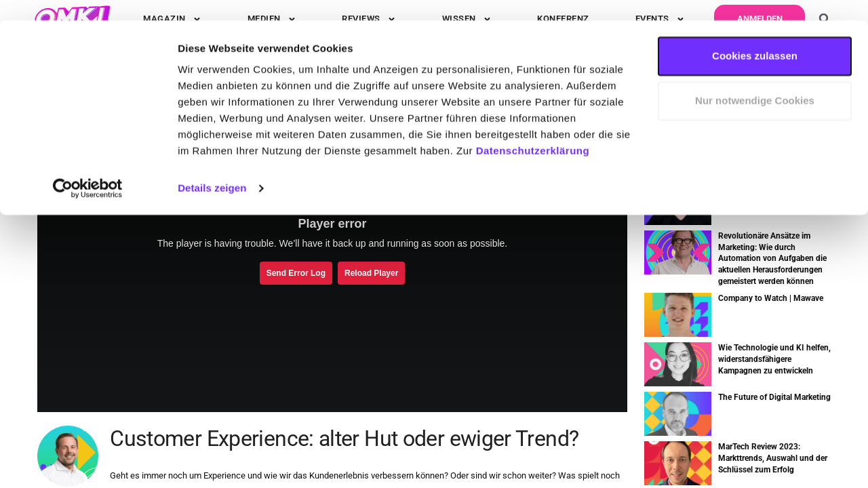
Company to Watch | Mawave (771, 298)
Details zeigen (212, 168)
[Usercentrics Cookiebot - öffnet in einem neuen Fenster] (88, 168)
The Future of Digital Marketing (774, 397)
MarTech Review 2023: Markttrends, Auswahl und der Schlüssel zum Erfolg (773, 458)
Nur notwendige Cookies (755, 80)
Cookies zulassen (755, 36)
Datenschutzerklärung (533, 130)
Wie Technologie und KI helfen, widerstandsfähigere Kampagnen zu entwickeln (774, 359)
